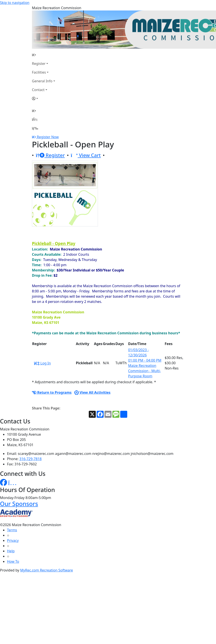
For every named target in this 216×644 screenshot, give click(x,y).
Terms (12, 530)
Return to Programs (52, 392)
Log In (42, 363)
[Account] (44, 98)
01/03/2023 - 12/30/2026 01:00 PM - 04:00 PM (145, 355)
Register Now (48, 137)
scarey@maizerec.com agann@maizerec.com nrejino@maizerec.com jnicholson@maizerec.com (96, 454)
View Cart (86, 155)
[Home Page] (44, 55)
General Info (42, 81)
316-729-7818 (31, 459)
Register (39, 64)
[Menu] (35, 128)
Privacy (13, 540)
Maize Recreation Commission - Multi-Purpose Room (145, 371)
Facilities (39, 72)
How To (13, 561)
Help (11, 551)
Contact (38, 90)
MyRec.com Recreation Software (46, 570)
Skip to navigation (15, 3)
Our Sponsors (19, 504)
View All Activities (92, 392)
